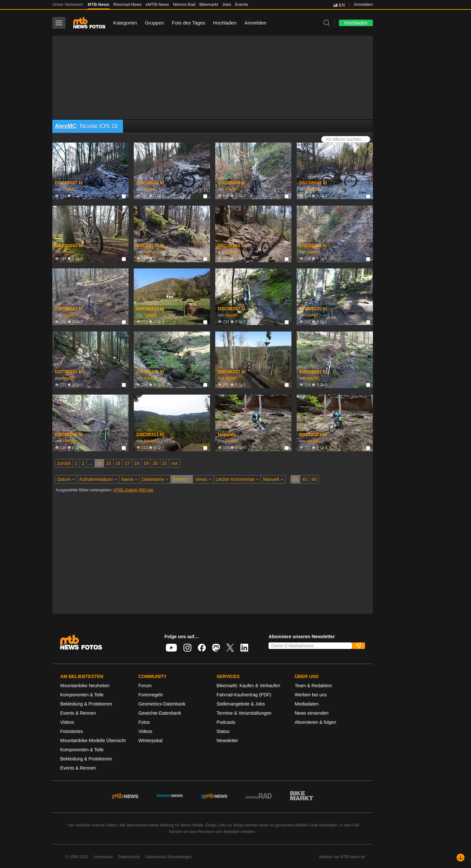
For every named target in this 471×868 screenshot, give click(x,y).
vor (174, 463)
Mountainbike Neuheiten (85, 686)
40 (305, 479)
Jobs (227, 4)
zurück (64, 463)
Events (242, 4)
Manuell (273, 479)
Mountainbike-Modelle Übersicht (93, 740)
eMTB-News (157, 4)
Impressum (103, 857)
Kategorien (125, 23)
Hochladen (225, 23)
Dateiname (155, 479)
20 (155, 463)
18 (137, 463)
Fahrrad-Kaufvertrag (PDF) (244, 695)
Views (203, 479)
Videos (67, 722)
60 (314, 479)
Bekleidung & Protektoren (86, 704)
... (91, 463)
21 (165, 463)
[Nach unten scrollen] (461, 858)
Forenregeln (151, 695)
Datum (66, 479)
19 (146, 463)
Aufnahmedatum (98, 479)
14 (99, 463)
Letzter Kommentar (237, 479)
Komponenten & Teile (82, 695)
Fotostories (71, 731)
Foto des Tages (188, 23)
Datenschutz (129, 857)
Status (223, 731)
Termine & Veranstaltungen (244, 713)
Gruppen (154, 23)
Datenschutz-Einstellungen (169, 857)
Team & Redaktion (313, 686)
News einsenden (312, 713)
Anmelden (363, 4)
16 (118, 463)
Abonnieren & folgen (315, 722)
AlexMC (66, 126)
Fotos (144, 722)
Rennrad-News (128, 4)
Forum (145, 686)
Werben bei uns (311, 695)
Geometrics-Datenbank (162, 704)
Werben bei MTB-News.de (342, 857)
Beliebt (182, 479)
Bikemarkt (209, 4)
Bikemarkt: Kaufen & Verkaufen (248, 686)
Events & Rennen (78, 713)
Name (130, 479)
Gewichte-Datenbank (160, 713)
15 (109, 463)
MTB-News (98, 4)
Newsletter (227, 740)
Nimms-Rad (184, 4)
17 (127, 463)
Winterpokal (150, 740)
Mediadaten (307, 704)
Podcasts (226, 722)
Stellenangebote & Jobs (241, 704)
